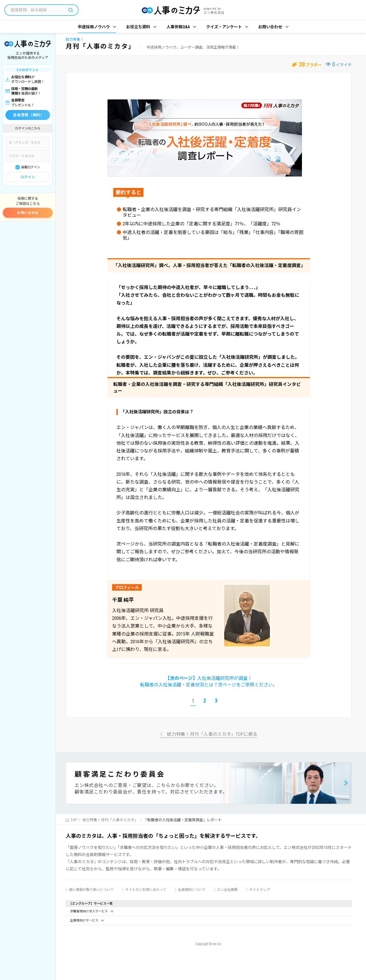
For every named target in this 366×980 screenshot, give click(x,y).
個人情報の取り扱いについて (91, 890)
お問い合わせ (28, 213)
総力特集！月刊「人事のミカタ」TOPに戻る (212, 735)
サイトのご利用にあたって (146, 890)
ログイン (28, 177)
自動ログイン (31, 167)
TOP (74, 820)
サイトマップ (260, 890)
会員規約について (192, 890)
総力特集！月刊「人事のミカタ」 (110, 820)
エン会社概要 (227, 890)
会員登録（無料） (28, 115)
